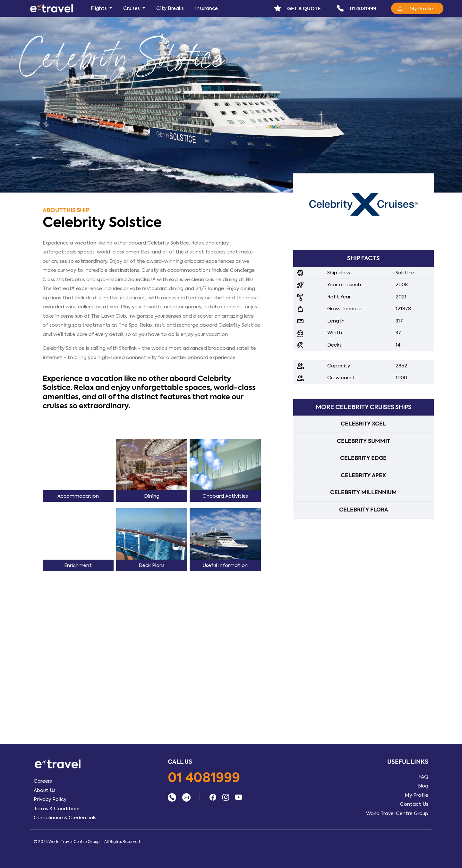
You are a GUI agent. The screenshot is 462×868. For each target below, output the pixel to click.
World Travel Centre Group (397, 813)
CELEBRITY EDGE (363, 458)
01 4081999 (204, 778)
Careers (43, 781)
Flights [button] (99, 8)
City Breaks (170, 8)
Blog (423, 786)
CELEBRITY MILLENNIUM (364, 492)
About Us (45, 790)
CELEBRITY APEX (363, 475)
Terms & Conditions (57, 809)
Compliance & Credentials (65, 818)
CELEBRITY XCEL (363, 424)
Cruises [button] (132, 8)
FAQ (423, 777)
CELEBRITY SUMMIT (364, 441)
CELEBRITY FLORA (364, 510)
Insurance (206, 8)
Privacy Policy (50, 799)
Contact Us (414, 804)
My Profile (416, 795)
